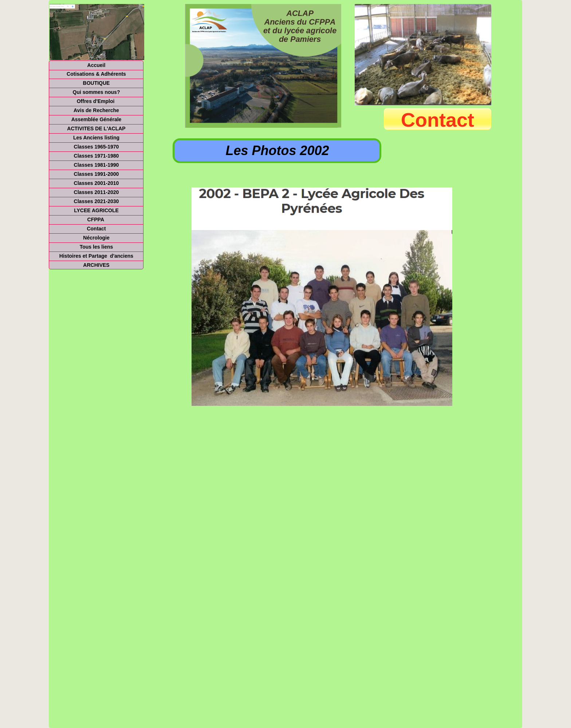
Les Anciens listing (96, 138)
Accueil (97, 65)
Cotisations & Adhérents (96, 74)
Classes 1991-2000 (97, 174)
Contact (96, 229)
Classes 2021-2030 (97, 201)
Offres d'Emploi (97, 101)
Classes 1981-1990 (97, 165)
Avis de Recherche (96, 110)
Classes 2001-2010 (97, 183)
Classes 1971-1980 (97, 156)
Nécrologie (96, 238)
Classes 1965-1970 (97, 147)
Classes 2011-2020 (97, 192)
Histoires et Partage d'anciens (96, 256)
